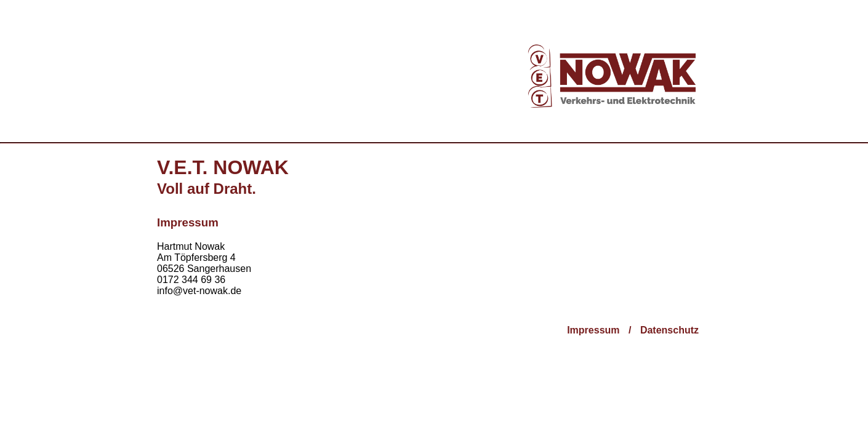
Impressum (593, 330)
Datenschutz (669, 330)
